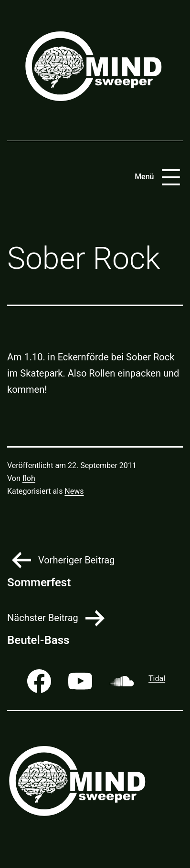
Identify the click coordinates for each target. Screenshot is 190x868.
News (74, 491)
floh (29, 478)
